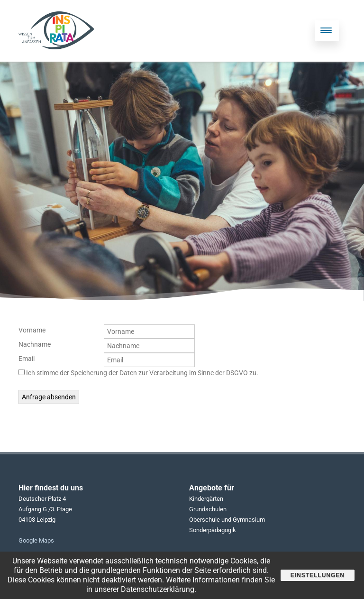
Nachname (35, 344)
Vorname (32, 330)
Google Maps (36, 540)
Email (27, 359)
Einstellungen (318, 575)
